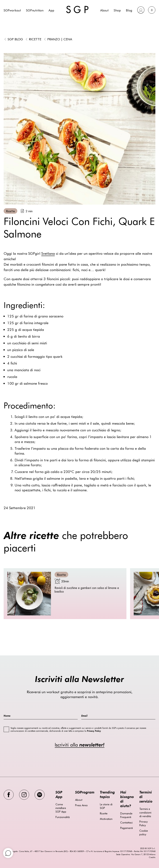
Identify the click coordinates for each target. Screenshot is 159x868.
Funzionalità (63, 817)
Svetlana (48, 253)
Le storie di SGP (106, 806)
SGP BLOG (15, 39)
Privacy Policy (144, 823)
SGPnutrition (35, 10)
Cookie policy (144, 832)
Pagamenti (127, 828)
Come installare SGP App (61, 808)
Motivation (106, 819)
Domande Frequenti (126, 815)
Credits (152, 857)
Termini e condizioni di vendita (145, 812)
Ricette (35, 39)
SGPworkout (12, 10)
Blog (129, 10)
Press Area (81, 805)
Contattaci (126, 822)
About (104, 10)
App (51, 10)
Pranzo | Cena (60, 39)
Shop (117, 10)
